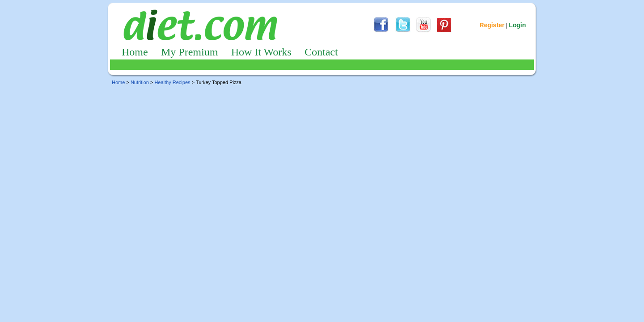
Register (492, 25)
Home (135, 52)
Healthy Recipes (172, 82)
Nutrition (140, 82)
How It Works (261, 52)
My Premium (189, 52)
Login (517, 25)
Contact (321, 52)
